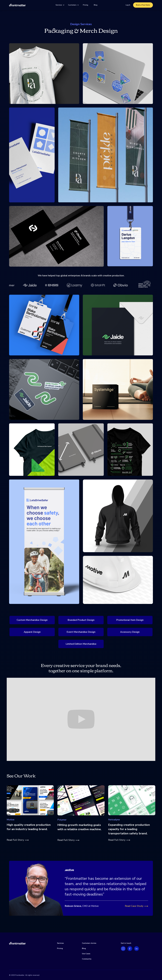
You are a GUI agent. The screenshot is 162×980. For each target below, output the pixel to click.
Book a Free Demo (143, 5)
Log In (128, 5)
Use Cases (86, 954)
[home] (17, 5)
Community (87, 959)
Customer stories (89, 943)
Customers (72, 5)
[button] (59, 5)
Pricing (85, 5)
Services (59, 5)
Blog (96, 5)
